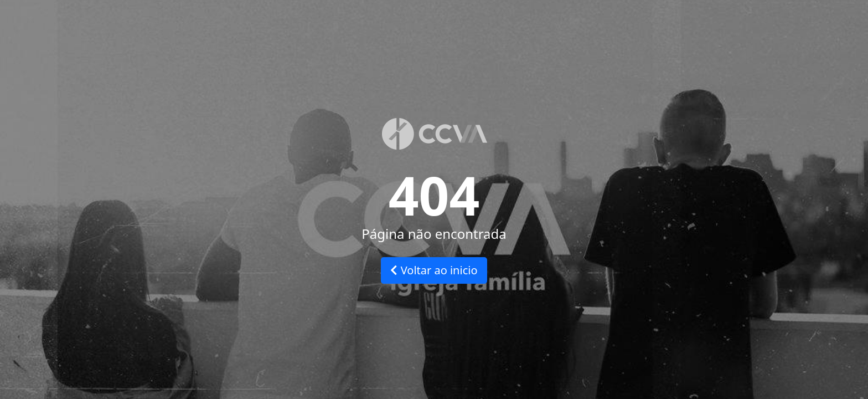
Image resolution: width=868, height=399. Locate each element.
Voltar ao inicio (434, 270)
